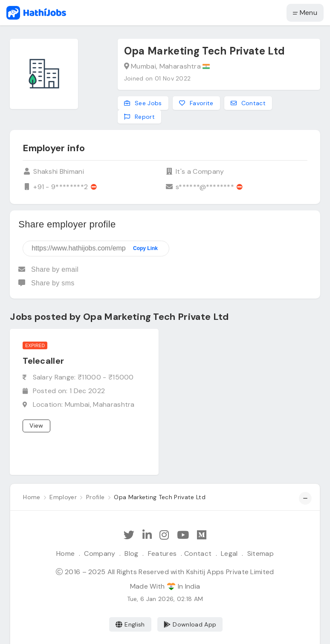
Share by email (48, 269)
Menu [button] (305, 13)
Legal (229, 553)
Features (162, 553)
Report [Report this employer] (139, 117)
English (130, 624)
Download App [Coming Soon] (190, 624)
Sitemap (261, 553)
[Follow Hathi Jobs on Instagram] (164, 535)
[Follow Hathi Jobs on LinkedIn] (147, 535)
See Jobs (143, 103)
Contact (198, 553)
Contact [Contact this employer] (248, 103)
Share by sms (46, 283)
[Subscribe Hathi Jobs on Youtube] (183, 535)
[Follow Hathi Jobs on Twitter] (129, 535)
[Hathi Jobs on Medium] (202, 535)
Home (65, 553)
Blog (131, 553)
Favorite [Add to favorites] (196, 103)
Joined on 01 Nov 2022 (158, 78)
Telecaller (43, 361)
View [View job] (36, 425)
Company (100, 553)
